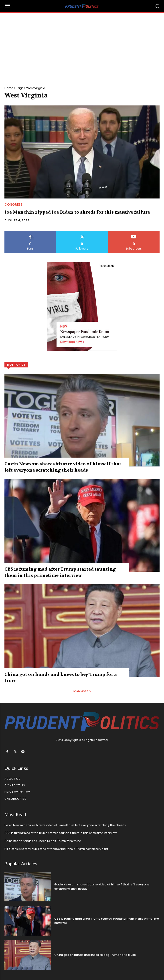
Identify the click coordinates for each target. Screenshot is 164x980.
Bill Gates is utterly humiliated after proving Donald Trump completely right (56, 849)
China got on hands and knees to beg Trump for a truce (43, 841)
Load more (82, 691)
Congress (13, 204)
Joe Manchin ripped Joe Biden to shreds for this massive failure (77, 212)
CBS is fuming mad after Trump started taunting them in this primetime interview (61, 833)
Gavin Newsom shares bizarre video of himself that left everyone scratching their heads (65, 825)
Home (9, 88)
